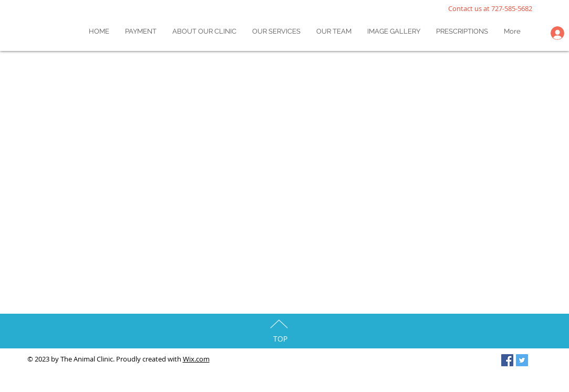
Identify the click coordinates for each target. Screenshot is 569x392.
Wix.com (196, 359)
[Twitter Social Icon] (522, 360)
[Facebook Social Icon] (507, 360)
